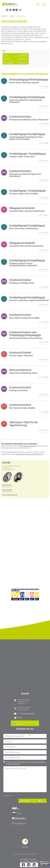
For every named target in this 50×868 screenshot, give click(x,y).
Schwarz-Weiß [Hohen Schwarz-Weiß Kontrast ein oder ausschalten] (7, 10)
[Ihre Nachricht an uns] (25, 779)
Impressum (21, 854)
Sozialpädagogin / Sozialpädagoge (27, 154)
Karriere (12, 16)
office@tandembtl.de (28, 713)
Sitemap (35, 854)
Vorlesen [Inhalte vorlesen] (20, 10)
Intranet (15, 854)
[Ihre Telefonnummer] (25, 758)
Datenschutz (28, 854)
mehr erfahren (43, 87)
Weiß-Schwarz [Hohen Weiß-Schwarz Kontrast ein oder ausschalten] (10, 10)
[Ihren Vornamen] (25, 747)
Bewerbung (45, 863)
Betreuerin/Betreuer (20, 370)
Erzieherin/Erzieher (20, 117)
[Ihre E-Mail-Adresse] (25, 752)
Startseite (10, 4)
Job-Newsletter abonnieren (28, 446)
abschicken (25, 801)
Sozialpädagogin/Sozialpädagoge (27, 97)
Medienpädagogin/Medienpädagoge (29, 80)
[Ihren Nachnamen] (25, 741)
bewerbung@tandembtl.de (10, 495)
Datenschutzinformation (14, 764)
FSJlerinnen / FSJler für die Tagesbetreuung (23, 424)
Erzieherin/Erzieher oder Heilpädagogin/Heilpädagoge (25, 334)
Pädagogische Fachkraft (22, 208)
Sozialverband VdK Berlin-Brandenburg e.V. (30, 454)
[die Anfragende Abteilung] (25, 736)
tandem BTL (4, 16)
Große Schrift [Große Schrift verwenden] (17, 10)
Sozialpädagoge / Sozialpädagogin (27, 191)
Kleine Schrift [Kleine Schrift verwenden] (14, 10)
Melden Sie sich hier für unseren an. (25, 723)
